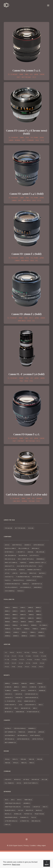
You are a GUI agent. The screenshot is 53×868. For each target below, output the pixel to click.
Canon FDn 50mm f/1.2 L (27, 70)
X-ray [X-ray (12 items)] (7, 824)
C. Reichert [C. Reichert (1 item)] (20, 552)
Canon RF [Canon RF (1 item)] (8, 694)
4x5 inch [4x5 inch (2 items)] (17, 779)
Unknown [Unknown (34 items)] (20, 712)
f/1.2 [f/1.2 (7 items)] (14, 656)
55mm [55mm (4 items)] (31, 615)
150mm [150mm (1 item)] (24, 632)
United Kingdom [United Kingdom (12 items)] (23, 739)
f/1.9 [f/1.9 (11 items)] (22, 660)
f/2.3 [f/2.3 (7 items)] (14, 663)
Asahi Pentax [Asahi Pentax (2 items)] (17, 545)
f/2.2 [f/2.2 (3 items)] (7, 663)
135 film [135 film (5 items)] (27, 807)
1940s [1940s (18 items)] (31, 759)
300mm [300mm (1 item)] (16, 636)
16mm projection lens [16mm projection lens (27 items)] (13, 803)
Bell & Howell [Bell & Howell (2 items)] (24, 548)
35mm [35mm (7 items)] (23, 611)
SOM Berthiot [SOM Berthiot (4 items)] (37, 584)
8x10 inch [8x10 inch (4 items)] (35, 779)
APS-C (31, 318)
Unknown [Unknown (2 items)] (38, 587)
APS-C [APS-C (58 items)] (44, 779)
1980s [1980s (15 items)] (24, 763)
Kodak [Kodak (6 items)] (22, 570)
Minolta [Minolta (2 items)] (33, 573)
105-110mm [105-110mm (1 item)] (43, 625)
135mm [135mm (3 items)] (7, 632)
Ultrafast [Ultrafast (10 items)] (24, 821)
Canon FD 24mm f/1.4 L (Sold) (27, 194)
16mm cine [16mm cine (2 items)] (28, 800)
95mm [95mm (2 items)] (15, 625)
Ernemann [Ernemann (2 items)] (40, 559)
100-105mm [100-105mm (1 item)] (24, 625)
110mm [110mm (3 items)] (27, 629)
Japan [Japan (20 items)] (41, 732)
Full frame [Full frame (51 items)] (9, 783)
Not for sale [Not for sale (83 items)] (20, 528)
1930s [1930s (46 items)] (23, 759)
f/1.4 (39, 200)
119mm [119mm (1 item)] (35, 629)
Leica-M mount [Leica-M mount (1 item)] (30, 705)
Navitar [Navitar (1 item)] (42, 573)
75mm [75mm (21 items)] (15, 622)
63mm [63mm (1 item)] (15, 618)
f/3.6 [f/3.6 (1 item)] (7, 667)
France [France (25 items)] (22, 732)
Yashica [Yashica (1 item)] (20, 591)
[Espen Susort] (6, 5)
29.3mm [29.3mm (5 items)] (15, 683)
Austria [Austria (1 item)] (8, 728)
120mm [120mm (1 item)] (43, 629)
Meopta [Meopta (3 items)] (23, 573)
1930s (29, 498)
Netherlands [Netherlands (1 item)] (22, 735)
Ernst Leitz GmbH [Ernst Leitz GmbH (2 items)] (11, 563)
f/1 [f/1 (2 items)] (41, 652)
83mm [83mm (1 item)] (31, 622)
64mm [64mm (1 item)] (23, 618)
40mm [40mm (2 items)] (32, 683)
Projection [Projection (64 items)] (39, 814)
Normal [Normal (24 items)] (18, 814)
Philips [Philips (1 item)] (8, 580)
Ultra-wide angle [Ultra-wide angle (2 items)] (11, 821)
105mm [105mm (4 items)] (7, 629)
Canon (42, 74)
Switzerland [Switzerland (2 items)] (9, 739)
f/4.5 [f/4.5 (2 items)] (20, 667)
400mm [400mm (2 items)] (24, 636)
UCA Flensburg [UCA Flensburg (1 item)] (26, 587)
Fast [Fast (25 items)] (20, 810)
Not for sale (26, 77)
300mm (21, 378)
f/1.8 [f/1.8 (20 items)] (14, 660)
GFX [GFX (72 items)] (19, 783)
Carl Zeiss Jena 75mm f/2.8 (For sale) (26, 494)
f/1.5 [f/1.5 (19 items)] (36, 656)
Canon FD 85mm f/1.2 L (27, 434)
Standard (30, 140)
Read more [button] (16, 865)
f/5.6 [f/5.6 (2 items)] (34, 667)
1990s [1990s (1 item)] (32, 763)
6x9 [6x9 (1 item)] (13, 800)
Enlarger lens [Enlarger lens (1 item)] (10, 810)
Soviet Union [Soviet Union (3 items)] (35, 735)
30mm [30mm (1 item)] (7, 611)
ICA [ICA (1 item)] (40, 566)
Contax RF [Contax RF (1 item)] (9, 698)
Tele (21, 381)
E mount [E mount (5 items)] (19, 698)
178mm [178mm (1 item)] (33, 632)
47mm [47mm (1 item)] (7, 615)
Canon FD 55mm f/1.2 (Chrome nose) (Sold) (27, 132)
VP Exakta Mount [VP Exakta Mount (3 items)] (33, 712)
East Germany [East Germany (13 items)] (10, 732)
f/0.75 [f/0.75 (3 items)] (27, 652)
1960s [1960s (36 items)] (7, 763)
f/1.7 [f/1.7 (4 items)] (7, 660)
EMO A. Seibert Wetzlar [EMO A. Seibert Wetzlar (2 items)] (26, 559)
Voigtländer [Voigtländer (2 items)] (10, 591)
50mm (21, 74)
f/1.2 (34, 77)
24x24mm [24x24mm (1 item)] (27, 803)
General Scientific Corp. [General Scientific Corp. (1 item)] (37, 563)
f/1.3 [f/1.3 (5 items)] (21, 656)
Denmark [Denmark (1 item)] (32, 728)
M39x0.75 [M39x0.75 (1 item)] (8, 708)
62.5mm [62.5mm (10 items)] (42, 687)
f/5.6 (31, 381)
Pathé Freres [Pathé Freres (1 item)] (37, 577)
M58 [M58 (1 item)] (35, 708)
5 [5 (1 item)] (6, 652)
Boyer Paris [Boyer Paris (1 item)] (9, 552)
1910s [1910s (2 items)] (7, 759)
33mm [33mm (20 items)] (24, 683)
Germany (39, 498)
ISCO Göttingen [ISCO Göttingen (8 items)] (10, 570)
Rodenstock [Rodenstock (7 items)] (31, 580)
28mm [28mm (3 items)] (38, 607)
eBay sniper (42, 845)
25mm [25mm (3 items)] (30, 607)
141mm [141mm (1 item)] (16, 632)
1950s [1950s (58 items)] (39, 759)
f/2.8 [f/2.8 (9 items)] (35, 663)
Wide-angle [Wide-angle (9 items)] (36, 821)
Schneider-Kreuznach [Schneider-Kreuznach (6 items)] (12, 584)
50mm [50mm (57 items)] (23, 615)
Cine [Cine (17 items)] (45, 807)
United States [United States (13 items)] (38, 739)
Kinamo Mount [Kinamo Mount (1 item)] (30, 701)
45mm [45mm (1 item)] (38, 611)
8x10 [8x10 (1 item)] (19, 800)
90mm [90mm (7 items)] (7, 625)
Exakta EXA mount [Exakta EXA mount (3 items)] (32, 698)
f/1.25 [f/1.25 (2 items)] (29, 660)
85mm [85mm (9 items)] (39, 622)
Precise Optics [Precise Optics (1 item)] (18, 580)
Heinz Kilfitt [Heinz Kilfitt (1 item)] (9, 566)
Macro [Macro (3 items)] (39, 810)
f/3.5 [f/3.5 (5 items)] (42, 663)
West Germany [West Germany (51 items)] (10, 743)
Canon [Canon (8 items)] (30, 552)
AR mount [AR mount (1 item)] (32, 690)
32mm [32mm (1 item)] (15, 611)
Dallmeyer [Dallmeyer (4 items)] (23, 555)
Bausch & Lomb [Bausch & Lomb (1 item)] (10, 548)
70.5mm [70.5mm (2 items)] (8, 690)
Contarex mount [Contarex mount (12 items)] (31, 694)
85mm (21, 438)
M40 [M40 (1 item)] (16, 708)
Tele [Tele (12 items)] (34, 817)
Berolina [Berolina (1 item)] (35, 548)
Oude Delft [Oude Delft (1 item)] (9, 577)
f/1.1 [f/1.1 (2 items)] (7, 656)
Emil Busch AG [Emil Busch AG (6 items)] (10, 559)
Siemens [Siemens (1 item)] (26, 584)
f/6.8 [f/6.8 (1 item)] (41, 667)
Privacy (26, 845)
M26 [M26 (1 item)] (41, 705)
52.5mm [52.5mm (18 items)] (33, 687)
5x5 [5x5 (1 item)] (6, 800)
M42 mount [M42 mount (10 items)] (26, 708)
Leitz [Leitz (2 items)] (7, 573)
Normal (18, 140)
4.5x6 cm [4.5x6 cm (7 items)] (8, 779)
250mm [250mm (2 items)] (7, 636)
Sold (37, 140)
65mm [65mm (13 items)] (31, 618)
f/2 (37, 261)
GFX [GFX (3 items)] (19, 701)
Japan (36, 74)
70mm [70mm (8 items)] (7, 622)
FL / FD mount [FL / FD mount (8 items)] (10, 701)
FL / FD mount (13, 74)
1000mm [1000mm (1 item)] (41, 636)
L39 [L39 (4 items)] (20, 705)
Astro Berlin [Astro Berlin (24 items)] (39, 545)
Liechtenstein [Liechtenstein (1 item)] (10, 735)
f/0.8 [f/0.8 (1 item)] (12, 652)
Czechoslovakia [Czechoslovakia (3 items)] (20, 728)
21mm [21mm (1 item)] (23, 607)
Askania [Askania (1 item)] (28, 545)
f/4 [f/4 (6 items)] (13, 667)
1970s (27, 137)
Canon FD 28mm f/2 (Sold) (26, 314)
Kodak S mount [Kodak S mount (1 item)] (10, 705)
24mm (22, 198)
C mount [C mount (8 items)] (18, 694)
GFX (31, 74)
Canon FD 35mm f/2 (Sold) (26, 254)
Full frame (34, 137)
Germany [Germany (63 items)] (32, 732)
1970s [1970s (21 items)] (16, 763)
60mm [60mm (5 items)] (7, 618)
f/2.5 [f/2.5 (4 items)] (21, 663)
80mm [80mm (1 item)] (16, 690)
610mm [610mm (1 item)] (33, 636)
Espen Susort (18, 845)
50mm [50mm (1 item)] (24, 687)
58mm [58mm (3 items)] (39, 615)
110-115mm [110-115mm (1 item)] (17, 629)
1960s (27, 378)
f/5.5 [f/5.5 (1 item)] (27, 667)
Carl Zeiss (17, 501)
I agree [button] (47, 863)
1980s (27, 74)
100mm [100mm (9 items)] (34, 625)
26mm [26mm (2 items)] (7, 683)
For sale (32, 501)
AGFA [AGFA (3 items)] (7, 545)
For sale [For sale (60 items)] (8, 528)
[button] (48, 5)
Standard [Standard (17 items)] (24, 817)
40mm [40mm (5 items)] (30, 611)
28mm (21, 318)
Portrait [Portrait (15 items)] (28, 814)
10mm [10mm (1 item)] (7, 607)
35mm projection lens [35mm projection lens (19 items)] (13, 807)
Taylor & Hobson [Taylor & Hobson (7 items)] (11, 587)
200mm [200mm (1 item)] (41, 632)
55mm (22, 137)
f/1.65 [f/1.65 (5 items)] (37, 660)
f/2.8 (38, 501)
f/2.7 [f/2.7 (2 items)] (28, 663)
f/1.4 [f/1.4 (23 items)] (28, 656)
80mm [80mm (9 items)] (23, 622)
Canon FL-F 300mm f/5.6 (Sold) (26, 374)
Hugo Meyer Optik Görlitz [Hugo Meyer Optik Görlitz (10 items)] (26, 566)
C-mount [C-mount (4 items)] (36, 807)
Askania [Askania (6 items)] (42, 690)
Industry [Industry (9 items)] (29, 810)
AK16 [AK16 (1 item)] (23, 690)
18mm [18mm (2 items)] (15, 607)
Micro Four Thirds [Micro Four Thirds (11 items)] (31, 783)
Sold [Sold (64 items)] (31, 528)
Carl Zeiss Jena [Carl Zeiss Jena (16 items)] (10, 555)
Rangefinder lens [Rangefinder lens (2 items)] (11, 817)
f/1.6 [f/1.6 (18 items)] (43, 656)
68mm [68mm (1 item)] (39, 618)
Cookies (33, 845)
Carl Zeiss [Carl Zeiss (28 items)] (40, 552)
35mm (22, 258)
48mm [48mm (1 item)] (15, 615)
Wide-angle (27, 200)
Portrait (21, 441)
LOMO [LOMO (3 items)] (15, 573)
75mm (23, 498)
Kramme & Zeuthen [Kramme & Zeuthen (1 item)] (34, 570)
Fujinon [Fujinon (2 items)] (23, 563)
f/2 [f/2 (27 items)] (44, 660)
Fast (19, 77)
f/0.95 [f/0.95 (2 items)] (34, 652)
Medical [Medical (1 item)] (8, 814)
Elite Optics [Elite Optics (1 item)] (34, 555)
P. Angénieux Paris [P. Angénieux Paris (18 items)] (23, 577)
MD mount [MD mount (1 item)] (9, 712)
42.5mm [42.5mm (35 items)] (8, 687)
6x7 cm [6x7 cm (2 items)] (26, 779)
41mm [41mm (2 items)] (40, 683)
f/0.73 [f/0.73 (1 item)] (19, 652)
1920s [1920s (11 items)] (15, 759)
